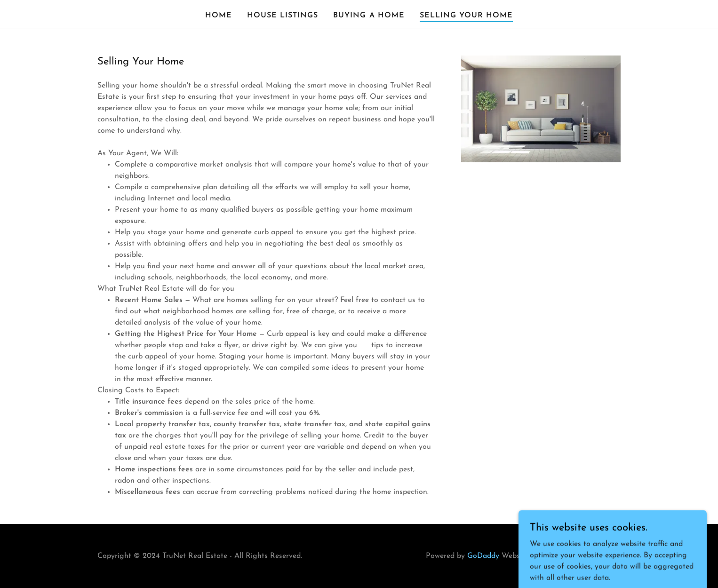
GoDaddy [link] (483, 556)
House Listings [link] (283, 16)
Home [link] (219, 16)
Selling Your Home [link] (466, 16)
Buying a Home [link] (369, 16)
